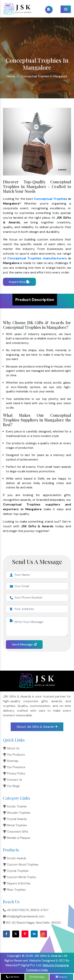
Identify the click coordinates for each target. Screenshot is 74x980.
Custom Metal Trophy (20, 877)
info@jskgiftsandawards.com (24, 916)
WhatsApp (37, 977)
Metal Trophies (15, 825)
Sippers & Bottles (17, 883)
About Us (11, 748)
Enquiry (61, 977)
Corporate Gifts (16, 832)
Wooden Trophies (17, 813)
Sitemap (11, 761)
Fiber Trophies (14, 890)
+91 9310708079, (16, 910)
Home (11, 76)
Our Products (14, 755)
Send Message (24, 644)
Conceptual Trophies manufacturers (37, 258)
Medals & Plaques (17, 838)
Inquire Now (19, 282)
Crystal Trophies (16, 871)
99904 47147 (39, 910)
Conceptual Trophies (51, 199)
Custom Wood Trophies (21, 865)
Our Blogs (11, 786)
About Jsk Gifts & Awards (37, 727)
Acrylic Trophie (15, 806)
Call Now (13, 977)
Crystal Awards (15, 819)
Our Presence (14, 767)
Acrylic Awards (15, 858)
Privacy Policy (14, 773)
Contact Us (13, 780)
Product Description (35, 300)
